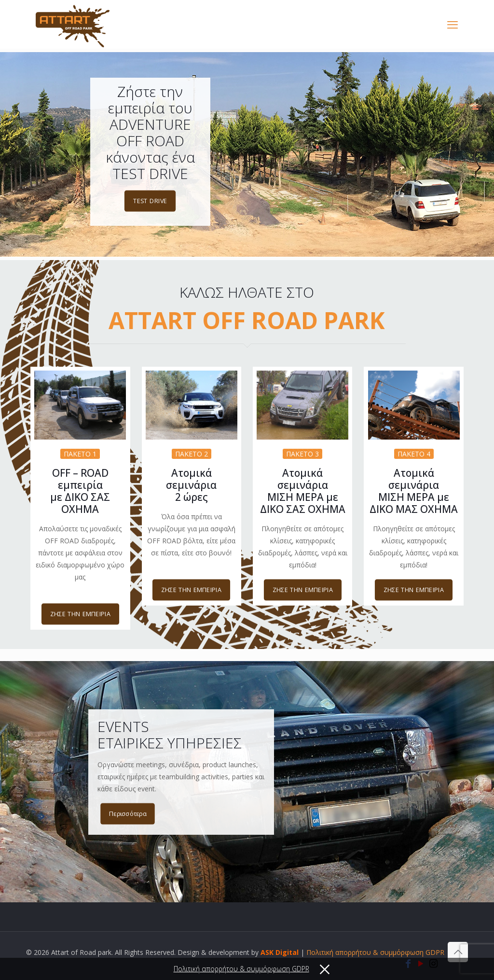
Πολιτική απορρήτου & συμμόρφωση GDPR (375, 952)
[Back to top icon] (458, 952)
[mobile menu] (453, 24)
